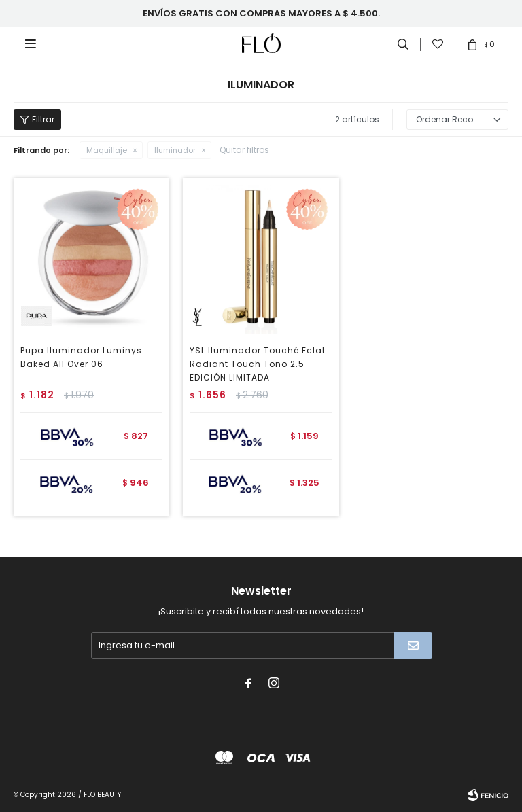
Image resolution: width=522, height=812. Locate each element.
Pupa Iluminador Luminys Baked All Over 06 (81, 357)
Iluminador (175, 150)
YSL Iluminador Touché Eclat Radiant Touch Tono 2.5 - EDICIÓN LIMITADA (258, 364)
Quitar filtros (244, 150)
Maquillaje (107, 150)
